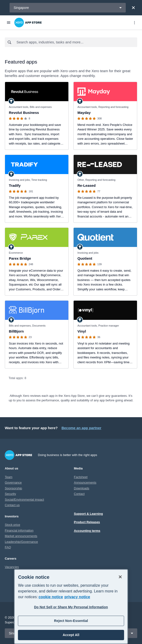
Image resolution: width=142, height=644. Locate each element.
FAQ (8, 547)
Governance (13, 483)
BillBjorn (16, 331)
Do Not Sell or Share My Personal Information (71, 607)
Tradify (15, 185)
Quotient (85, 258)
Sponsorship (13, 488)
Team (9, 477)
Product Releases (87, 522)
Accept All (71, 635)
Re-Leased (87, 185)
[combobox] (77, 42)
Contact (79, 494)
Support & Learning (88, 514)
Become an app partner (81, 428)
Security (10, 494)
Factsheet (81, 477)
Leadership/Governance (21, 542)
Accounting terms (87, 531)
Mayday (84, 113)
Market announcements (21, 536)
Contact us (12, 505)
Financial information (19, 530)
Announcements (85, 483)
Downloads (82, 488)
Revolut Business (24, 113)
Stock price (12, 525)
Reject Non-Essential (71, 621)
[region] (71, 607)
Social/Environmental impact (24, 500)
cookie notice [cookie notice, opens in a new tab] (51, 597)
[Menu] (9, 23)
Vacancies (12, 567)
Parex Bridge (20, 258)
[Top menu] (134, 23)
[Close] (133, 8)
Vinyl (82, 331)
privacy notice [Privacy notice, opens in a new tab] (77, 597)
